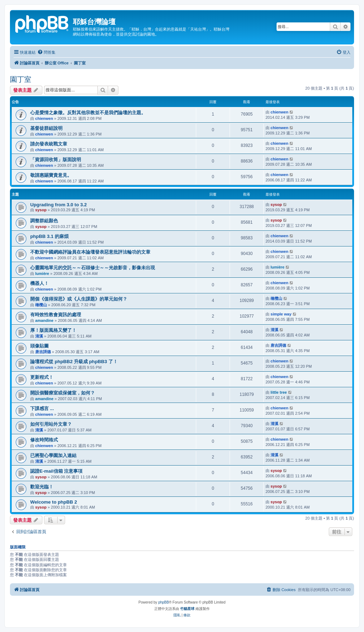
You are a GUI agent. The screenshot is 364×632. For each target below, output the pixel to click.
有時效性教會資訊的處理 (56, 315)
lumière (42, 273)
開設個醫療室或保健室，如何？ (63, 393)
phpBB (164, 602)
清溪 (39, 336)
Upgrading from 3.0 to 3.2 (58, 205)
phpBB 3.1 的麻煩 (49, 236)
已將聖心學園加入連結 (53, 455)
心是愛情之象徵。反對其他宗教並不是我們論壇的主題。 (88, 113)
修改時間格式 (44, 440)
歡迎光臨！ (42, 487)
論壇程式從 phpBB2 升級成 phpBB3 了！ (74, 362)
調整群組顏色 (44, 221)
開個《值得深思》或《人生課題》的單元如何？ (79, 299)
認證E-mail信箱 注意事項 (56, 471)
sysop (41, 210)
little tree (279, 392)
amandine (44, 320)
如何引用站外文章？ (51, 424)
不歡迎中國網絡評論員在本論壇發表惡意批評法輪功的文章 (90, 252)
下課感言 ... (42, 408)
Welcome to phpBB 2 (54, 502)
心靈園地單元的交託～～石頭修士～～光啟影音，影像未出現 (93, 268)
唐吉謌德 (43, 352)
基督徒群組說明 (46, 128)
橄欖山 (41, 305)
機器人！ (39, 283)
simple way (281, 314)
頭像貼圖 (39, 346)
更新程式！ (42, 377)
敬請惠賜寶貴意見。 (51, 175)
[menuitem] (46, 52)
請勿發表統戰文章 (49, 144)
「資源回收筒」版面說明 (56, 160)
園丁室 (21, 79)
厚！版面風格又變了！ (53, 330)
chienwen (44, 118)
